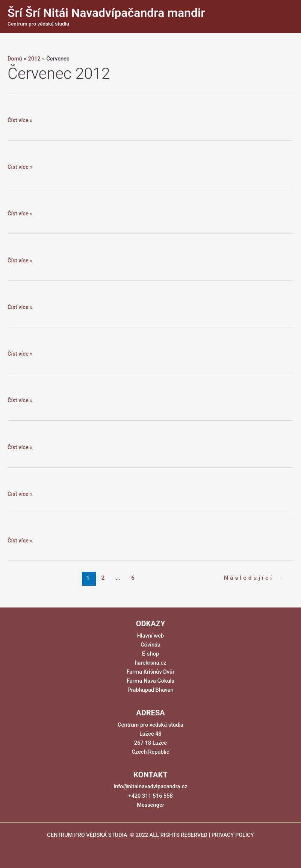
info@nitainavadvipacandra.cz (150, 786)
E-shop (150, 654)
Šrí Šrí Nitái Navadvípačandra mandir (106, 13)
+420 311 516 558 (150, 796)
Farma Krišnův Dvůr (151, 672)
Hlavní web (150, 636)
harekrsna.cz (150, 663)
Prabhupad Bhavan (150, 690)
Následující (254, 578)
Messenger (150, 805)
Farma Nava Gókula (150, 681)
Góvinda (150, 645)
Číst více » (20, 120)
